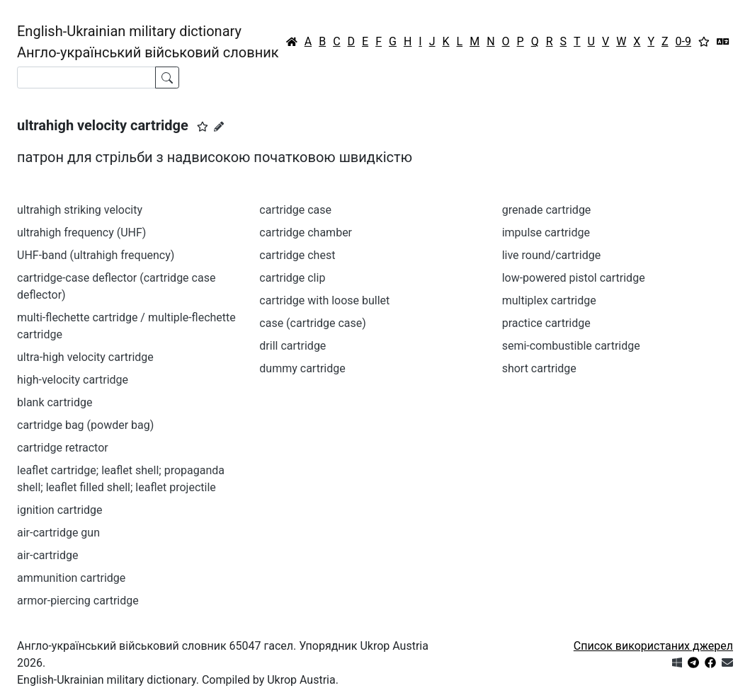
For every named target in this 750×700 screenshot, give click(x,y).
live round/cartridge (551, 255)
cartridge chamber (306, 233)
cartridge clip (292, 278)
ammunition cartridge (71, 578)
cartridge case (295, 210)
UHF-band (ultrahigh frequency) (96, 255)
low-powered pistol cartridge (574, 278)
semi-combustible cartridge (571, 346)
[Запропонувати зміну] (219, 127)
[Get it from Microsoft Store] (677, 663)
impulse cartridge (546, 233)
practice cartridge (546, 323)
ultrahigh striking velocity (80, 210)
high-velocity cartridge (73, 380)
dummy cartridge (302, 368)
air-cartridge (47, 555)
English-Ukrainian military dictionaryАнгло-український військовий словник (148, 42)
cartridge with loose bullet (324, 300)
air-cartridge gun (58, 533)
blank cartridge (55, 402)
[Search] (86, 78)
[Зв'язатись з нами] (727, 663)
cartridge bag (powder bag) (85, 425)
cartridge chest (297, 255)
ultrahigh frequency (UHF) (81, 233)
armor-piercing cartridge (78, 601)
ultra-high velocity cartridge (85, 357)
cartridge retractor (63, 448)
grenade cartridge (547, 210)
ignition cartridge (60, 510)
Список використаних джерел (653, 646)
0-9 (683, 41)
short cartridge (539, 368)
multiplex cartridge (549, 300)
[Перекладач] (723, 42)
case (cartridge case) (313, 323)
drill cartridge (292, 346)
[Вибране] (704, 42)
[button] (203, 127)
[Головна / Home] (292, 42)
